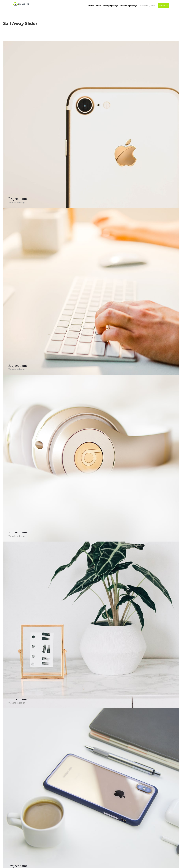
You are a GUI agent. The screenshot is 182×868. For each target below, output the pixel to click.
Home (91, 6)
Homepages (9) (110, 6)
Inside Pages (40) (128, 6)
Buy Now (163, 6)
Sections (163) (147, 6)
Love (98, 6)
